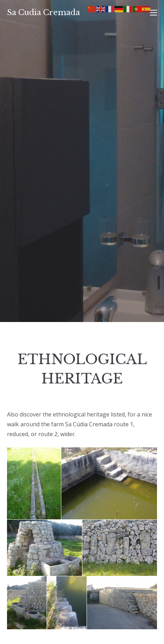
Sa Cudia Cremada (43, 12)
